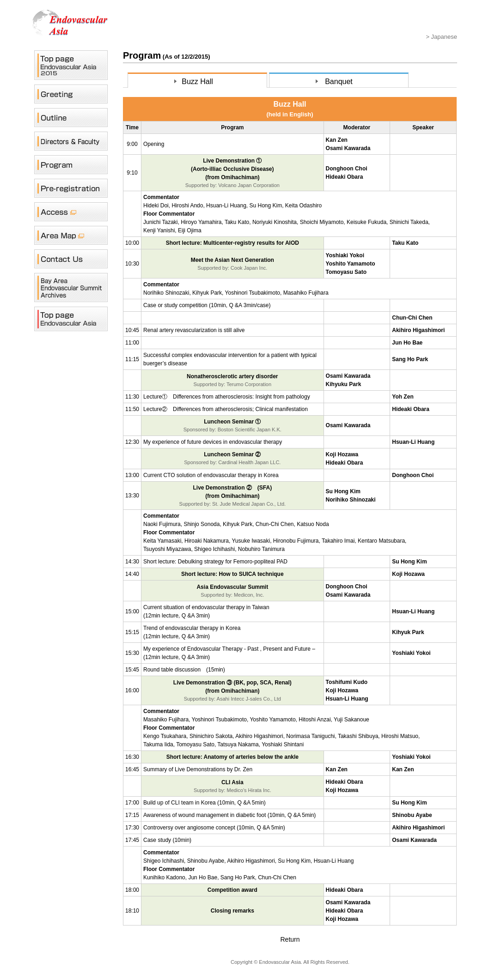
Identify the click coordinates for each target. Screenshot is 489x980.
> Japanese (441, 37)
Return (290, 939)
